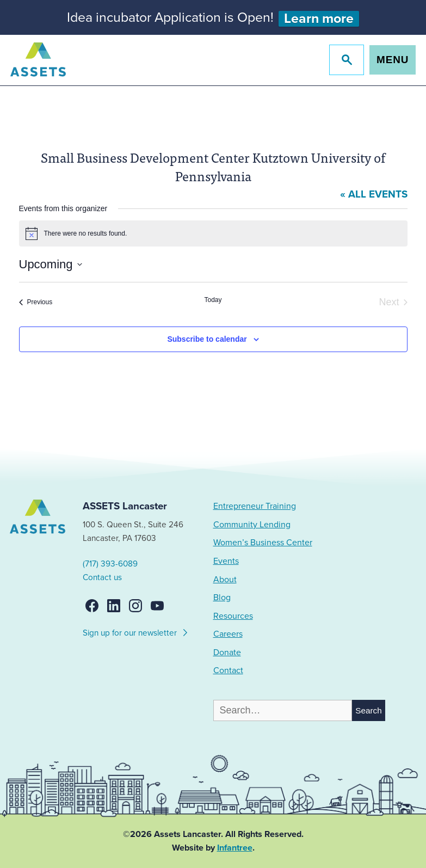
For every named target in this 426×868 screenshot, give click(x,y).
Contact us (102, 577)
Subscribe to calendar (207, 339)
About (225, 580)
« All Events (374, 194)
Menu (393, 60)
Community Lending (252, 525)
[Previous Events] (36, 302)
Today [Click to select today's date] (213, 300)
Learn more (319, 19)
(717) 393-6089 (110, 564)
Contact (228, 670)
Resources (233, 616)
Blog (222, 598)
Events (226, 561)
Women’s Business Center (263, 543)
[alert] (213, 233)
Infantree (235, 848)
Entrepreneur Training (255, 506)
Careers (228, 634)
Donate (227, 652)
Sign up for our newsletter (136, 631)
